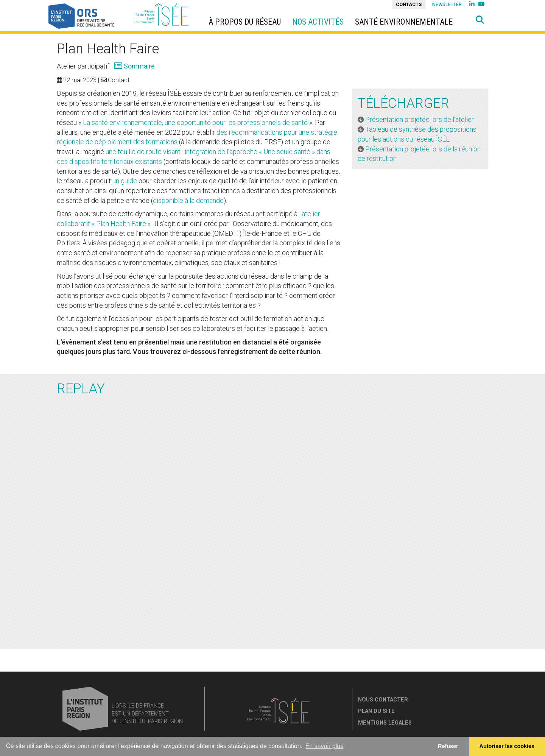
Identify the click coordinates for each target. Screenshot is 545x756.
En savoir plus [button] (325, 746)
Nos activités (318, 22)
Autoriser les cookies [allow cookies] (507, 746)
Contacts (409, 4)
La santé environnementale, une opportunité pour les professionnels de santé (195, 122)
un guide (125, 181)
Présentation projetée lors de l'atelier (420, 119)
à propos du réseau (245, 22)
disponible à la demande (188, 200)
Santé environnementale (404, 22)
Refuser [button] (448, 746)
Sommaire (139, 66)
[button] (480, 20)
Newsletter (447, 4)
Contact (119, 80)
